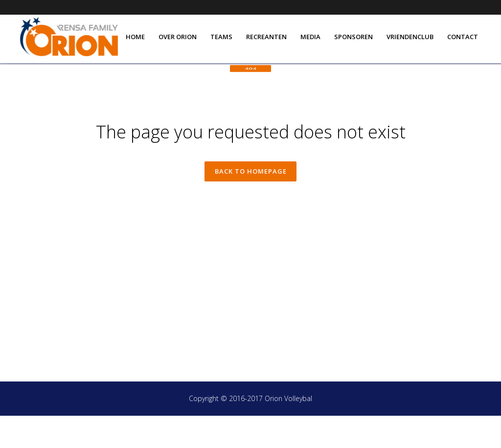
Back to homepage (251, 204)
